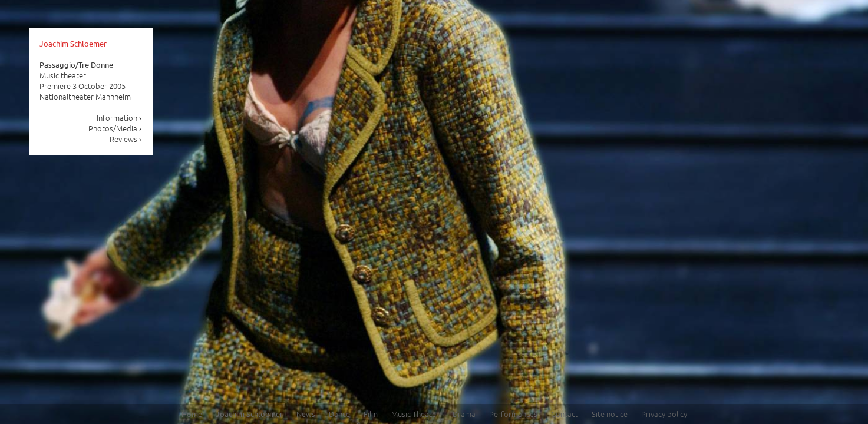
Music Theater (415, 414)
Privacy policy (664, 414)
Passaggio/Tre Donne (76, 64)
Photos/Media (115, 128)
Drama (464, 414)
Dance (339, 414)
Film (371, 414)
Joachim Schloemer (73, 43)
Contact (565, 414)
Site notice (610, 414)
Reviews (126, 139)
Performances (513, 414)
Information (119, 117)
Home (192, 414)
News (306, 414)
